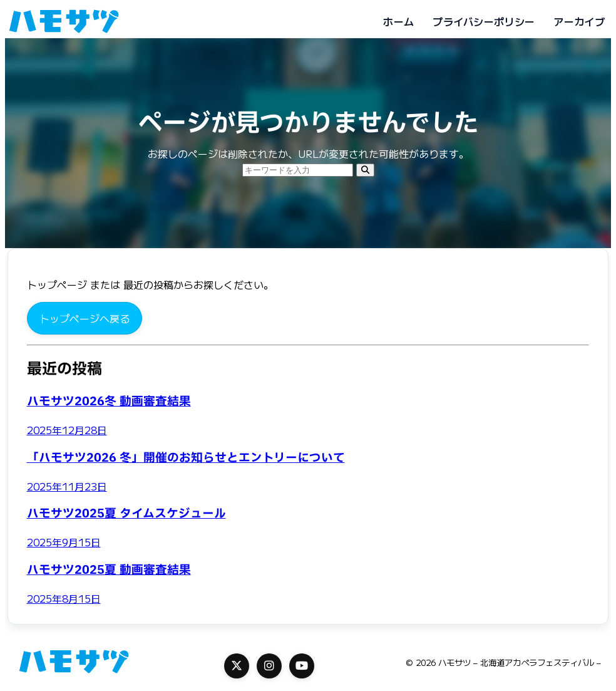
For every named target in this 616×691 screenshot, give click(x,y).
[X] (237, 666)
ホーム (398, 21)
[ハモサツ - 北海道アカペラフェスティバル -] (64, 21)
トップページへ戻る (85, 318)
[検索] (365, 170)
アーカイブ (579, 21)
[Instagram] (269, 666)
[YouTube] (302, 666)
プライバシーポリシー (484, 21)
